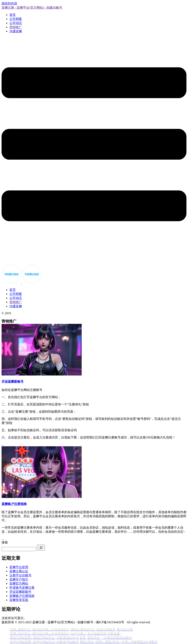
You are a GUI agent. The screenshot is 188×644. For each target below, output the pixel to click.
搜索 (5, 542)
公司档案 (16, 19)
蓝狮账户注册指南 (22, 596)
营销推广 (16, 27)
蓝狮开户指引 (19, 579)
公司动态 (16, 23)
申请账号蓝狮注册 (22, 588)
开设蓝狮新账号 (20, 592)
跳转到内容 (9, 3)
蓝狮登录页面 (19, 600)
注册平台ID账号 (20, 575)
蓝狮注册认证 (19, 571)
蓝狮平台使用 (19, 567)
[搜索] (41, 548)
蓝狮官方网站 (19, 583)
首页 (13, 15)
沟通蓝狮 (16, 31)
